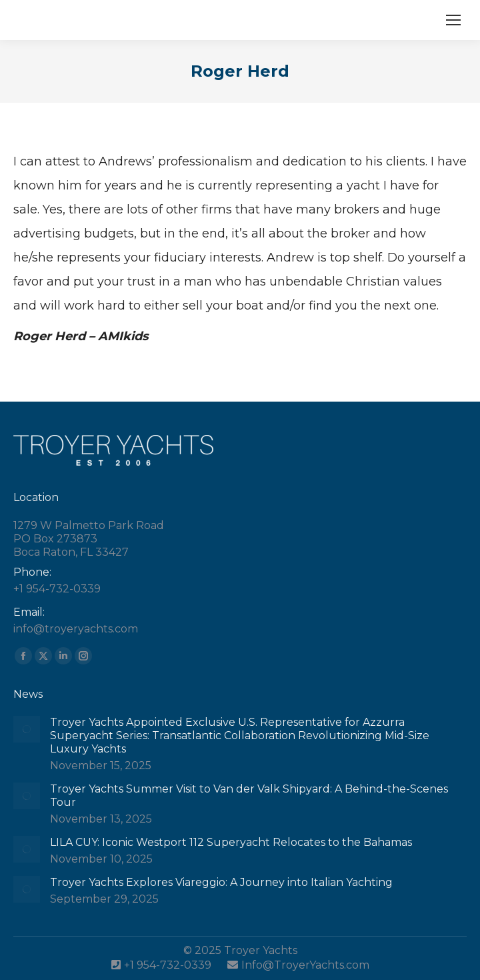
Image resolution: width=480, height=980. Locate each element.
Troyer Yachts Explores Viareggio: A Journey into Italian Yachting (221, 882)
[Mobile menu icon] (453, 20)
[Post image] (27, 729)
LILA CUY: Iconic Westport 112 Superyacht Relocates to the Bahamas (231, 842)
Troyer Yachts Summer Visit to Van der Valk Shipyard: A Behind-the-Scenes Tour (249, 796)
